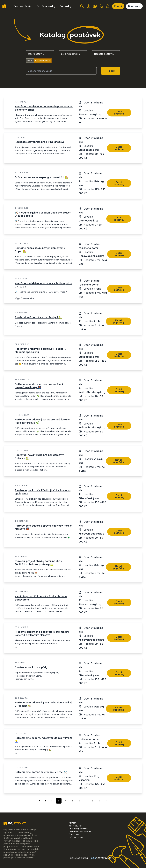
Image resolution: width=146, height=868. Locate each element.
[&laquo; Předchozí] (40, 801)
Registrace (134, 6)
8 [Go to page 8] (93, 801)
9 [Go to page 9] (99, 801)
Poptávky (65, 6)
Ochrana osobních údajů (80, 832)
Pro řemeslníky (46, 6)
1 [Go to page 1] (45, 801)
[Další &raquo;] (106, 801)
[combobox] (61, 71)
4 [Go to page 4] (66, 801)
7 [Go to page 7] (86, 801)
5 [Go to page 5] (72, 801)
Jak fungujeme (76, 826)
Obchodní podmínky (78, 829)
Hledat (111, 71)
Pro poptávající (23, 6)
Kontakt (72, 823)
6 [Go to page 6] (79, 801)
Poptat (118, 6)
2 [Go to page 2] (52, 801)
